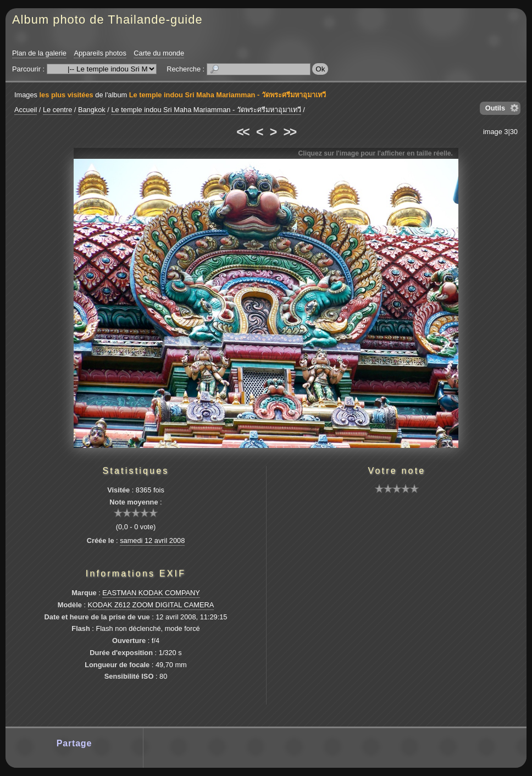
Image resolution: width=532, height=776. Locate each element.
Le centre (57, 110)
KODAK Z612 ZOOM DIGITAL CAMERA (151, 605)
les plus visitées (66, 95)
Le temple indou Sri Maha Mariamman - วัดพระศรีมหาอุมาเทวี (228, 95)
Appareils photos (100, 53)
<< (242, 132)
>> (290, 132)
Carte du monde (159, 53)
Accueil (26, 110)
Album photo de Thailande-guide (107, 20)
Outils (495, 108)
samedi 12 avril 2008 (152, 541)
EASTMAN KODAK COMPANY (151, 593)
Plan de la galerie (39, 53)
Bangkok (92, 110)
